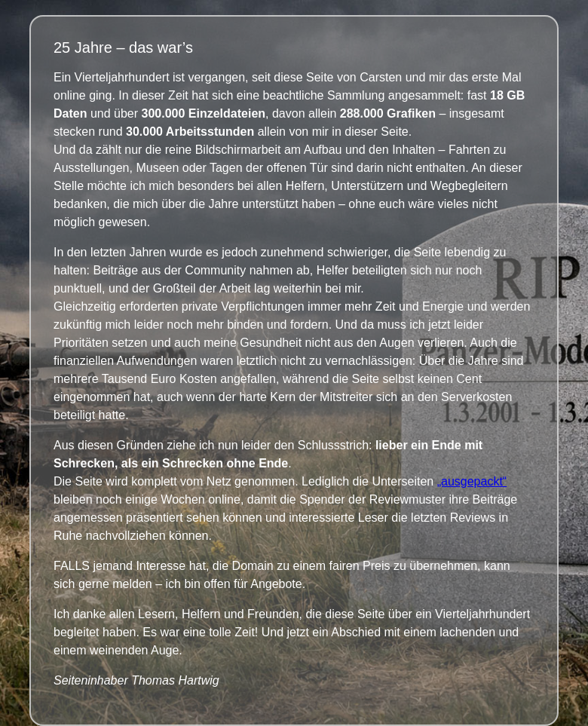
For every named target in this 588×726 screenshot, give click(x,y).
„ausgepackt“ (472, 481)
